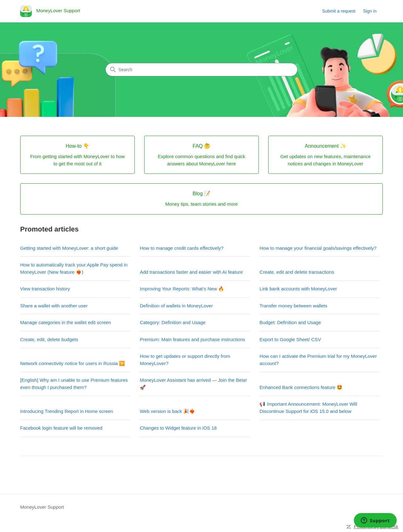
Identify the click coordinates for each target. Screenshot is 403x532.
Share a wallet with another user (54, 306)
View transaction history (45, 289)
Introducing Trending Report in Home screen (67, 411)
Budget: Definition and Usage (290, 322)
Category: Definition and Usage (173, 322)
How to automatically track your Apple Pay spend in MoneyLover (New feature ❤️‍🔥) (74, 268)
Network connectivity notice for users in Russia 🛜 (73, 363)
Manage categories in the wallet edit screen (66, 322)
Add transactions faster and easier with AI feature (191, 272)
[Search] (201, 70)
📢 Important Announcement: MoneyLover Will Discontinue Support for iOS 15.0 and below (308, 408)
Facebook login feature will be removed (61, 428)
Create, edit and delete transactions (297, 272)
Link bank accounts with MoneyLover (298, 289)
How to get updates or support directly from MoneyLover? (185, 360)
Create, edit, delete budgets (49, 339)
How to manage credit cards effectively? (182, 248)
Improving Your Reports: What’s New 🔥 (182, 289)
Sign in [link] (370, 11)
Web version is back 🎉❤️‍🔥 (167, 411)
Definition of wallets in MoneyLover (176, 306)
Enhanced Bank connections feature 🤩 (301, 387)
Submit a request (339, 11)
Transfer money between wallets (293, 306)
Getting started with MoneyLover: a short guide (69, 248)
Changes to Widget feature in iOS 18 (178, 428)
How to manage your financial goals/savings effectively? (318, 248)
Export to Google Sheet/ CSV (290, 339)
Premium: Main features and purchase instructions (192, 339)
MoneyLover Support (42, 507)
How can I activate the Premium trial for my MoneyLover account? (318, 360)
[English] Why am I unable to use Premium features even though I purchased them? (74, 384)
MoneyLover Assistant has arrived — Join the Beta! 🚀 (193, 384)
